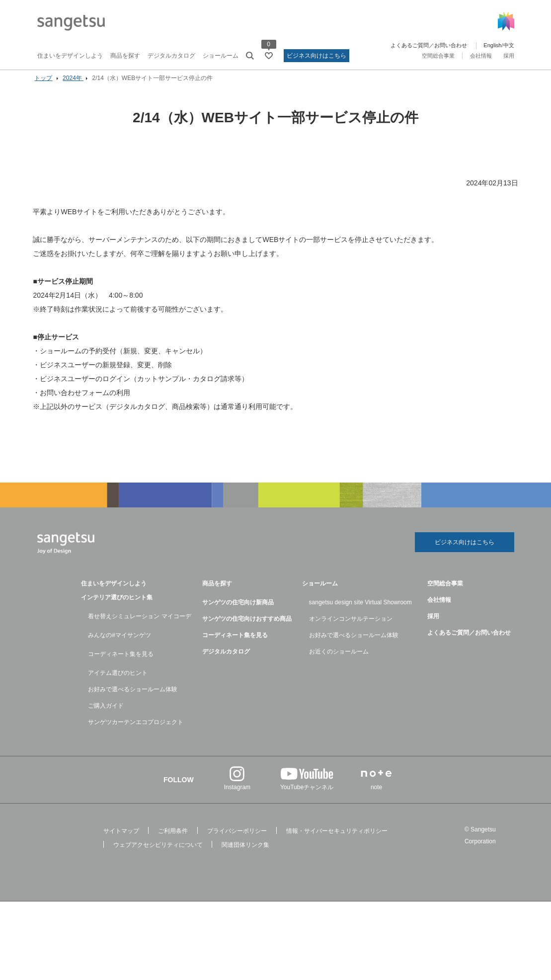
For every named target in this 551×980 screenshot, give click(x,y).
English (492, 45)
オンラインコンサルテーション (351, 628)
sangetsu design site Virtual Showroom (360, 611)
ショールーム (221, 56)
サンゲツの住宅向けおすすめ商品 (247, 628)
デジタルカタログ (171, 56)
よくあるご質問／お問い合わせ (429, 45)
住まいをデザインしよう (70, 56)
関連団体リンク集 (245, 854)
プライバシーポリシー (237, 840)
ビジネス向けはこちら (316, 56)
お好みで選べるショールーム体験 (133, 698)
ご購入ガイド (106, 715)
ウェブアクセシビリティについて (158, 854)
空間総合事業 (438, 56)
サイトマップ (121, 840)
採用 (509, 56)
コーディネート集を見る (121, 663)
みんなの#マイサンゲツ (119, 644)
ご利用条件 (173, 840)
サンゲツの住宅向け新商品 (238, 611)
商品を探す (125, 56)
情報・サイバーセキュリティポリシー (337, 840)
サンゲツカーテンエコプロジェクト (136, 731)
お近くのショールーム (339, 660)
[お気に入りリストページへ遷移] (269, 56)
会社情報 (481, 56)
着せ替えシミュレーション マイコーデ (139, 625)
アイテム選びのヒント (118, 682)
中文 (509, 45)
